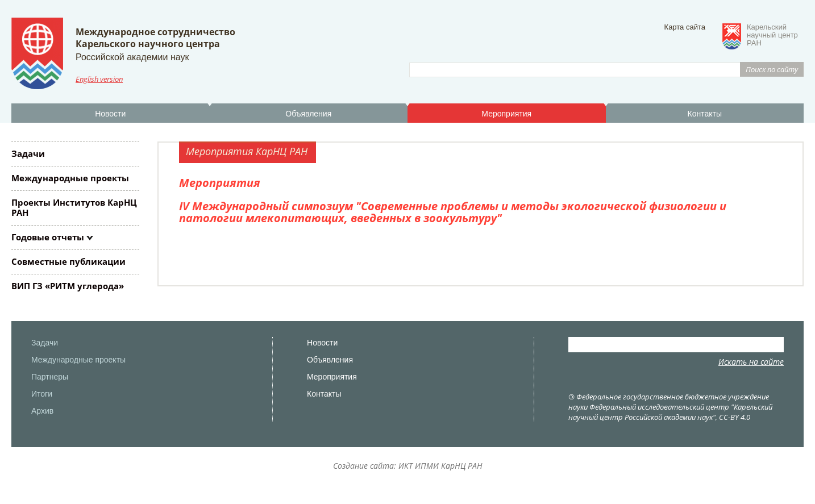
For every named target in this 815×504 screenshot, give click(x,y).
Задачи (28, 153)
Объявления (308, 114)
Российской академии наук (132, 57)
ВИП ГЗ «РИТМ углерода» (68, 286)
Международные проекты (70, 178)
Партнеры (50, 377)
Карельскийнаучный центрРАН (772, 35)
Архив (42, 411)
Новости (110, 114)
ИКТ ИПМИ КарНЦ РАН (440, 466)
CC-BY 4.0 (735, 417)
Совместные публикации (68, 261)
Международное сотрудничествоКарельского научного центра (155, 38)
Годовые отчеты (48, 237)
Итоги (42, 394)
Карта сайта (685, 27)
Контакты (705, 114)
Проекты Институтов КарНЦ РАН (74, 207)
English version (99, 79)
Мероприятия (506, 114)
